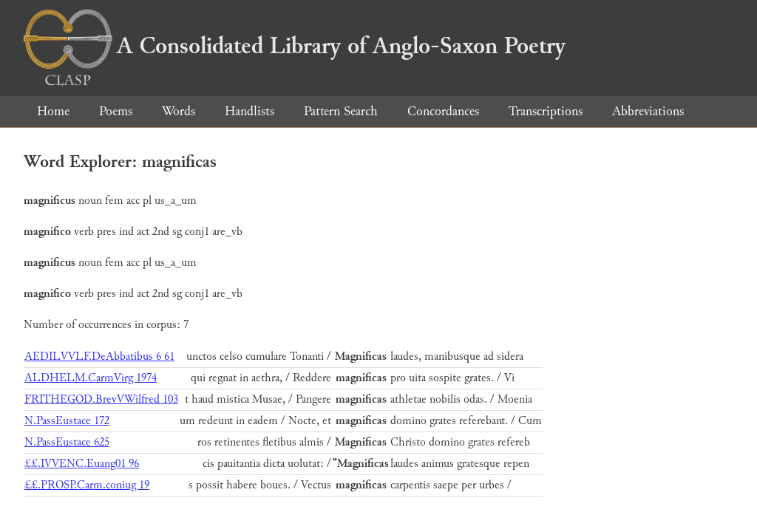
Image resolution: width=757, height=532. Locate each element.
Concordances (443, 111)
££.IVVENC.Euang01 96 (82, 464)
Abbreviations (648, 111)
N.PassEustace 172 (67, 421)
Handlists (249, 111)
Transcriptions (546, 111)
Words (179, 111)
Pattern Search (341, 111)
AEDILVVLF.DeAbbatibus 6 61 (99, 357)
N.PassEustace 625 (67, 442)
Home (53, 111)
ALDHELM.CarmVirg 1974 (91, 378)
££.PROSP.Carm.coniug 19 (87, 485)
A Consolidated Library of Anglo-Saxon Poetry (295, 46)
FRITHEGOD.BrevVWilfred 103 (101, 399)
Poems (116, 111)
